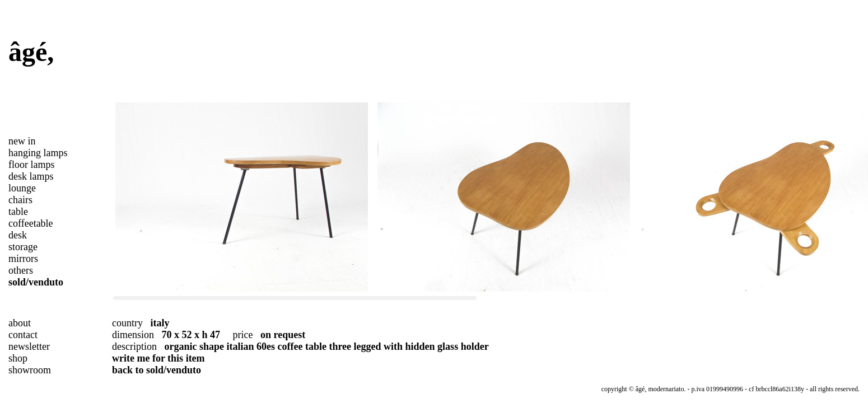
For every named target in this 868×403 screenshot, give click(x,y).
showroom (30, 370)
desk (18, 235)
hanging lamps (38, 153)
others (21, 270)
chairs (20, 200)
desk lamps (31, 176)
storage (23, 247)
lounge (22, 188)
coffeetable (31, 223)
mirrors (23, 259)
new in (22, 141)
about (20, 323)
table (18, 212)
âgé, (31, 52)
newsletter (29, 346)
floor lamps (32, 165)
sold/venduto (36, 282)
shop (18, 358)
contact (23, 335)
